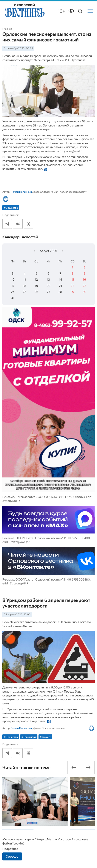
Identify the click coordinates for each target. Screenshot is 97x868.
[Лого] (24, 10)
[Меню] (90, 11)
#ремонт (45, 737)
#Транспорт (29, 737)
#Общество (11, 208)
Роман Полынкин (21, 192)
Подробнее (10, 849)
